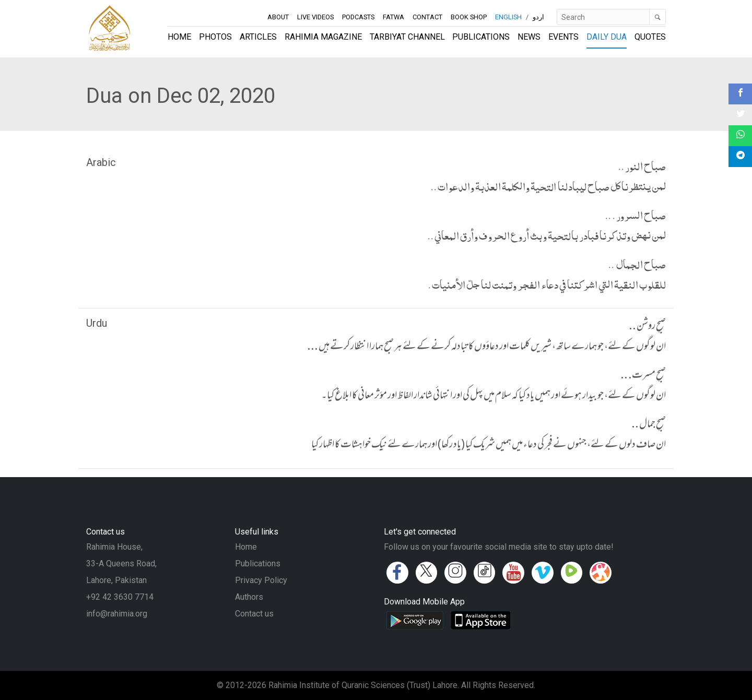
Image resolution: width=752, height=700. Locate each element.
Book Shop (469, 17)
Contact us (254, 614)
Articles (258, 37)
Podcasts (358, 17)
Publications (481, 37)
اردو (538, 17)
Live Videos (315, 17)
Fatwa (393, 17)
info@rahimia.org (117, 614)
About (278, 17)
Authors (249, 597)
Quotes (650, 37)
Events (563, 37)
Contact (427, 17)
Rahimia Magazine (323, 37)
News (529, 37)
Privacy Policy (261, 580)
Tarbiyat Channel (407, 37)
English (508, 17)
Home (179, 37)
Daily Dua (607, 37)
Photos (215, 37)
